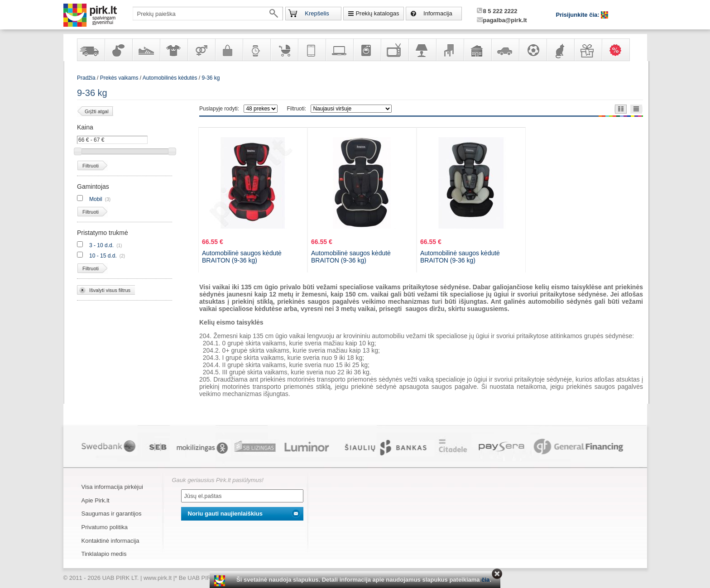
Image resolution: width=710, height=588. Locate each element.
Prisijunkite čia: (579, 15)
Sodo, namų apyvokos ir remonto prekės (477, 50)
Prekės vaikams (284, 50)
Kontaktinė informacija (110, 541)
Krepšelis (317, 13)
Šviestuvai (422, 50)
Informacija (438, 13)
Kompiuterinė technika (339, 50)
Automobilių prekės (505, 50)
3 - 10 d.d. (101, 245)
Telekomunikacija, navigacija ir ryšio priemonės (312, 50)
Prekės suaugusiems (201, 50)
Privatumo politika (105, 527)
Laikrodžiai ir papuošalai (256, 50)
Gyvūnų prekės (560, 50)
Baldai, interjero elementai (450, 50)
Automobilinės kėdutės (170, 78)
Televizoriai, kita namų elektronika (394, 50)
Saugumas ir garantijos (112, 514)
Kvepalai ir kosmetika (118, 50)
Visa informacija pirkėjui (112, 487)
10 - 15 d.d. (103, 256)
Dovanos (588, 50)
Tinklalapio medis (104, 554)
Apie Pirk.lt (96, 500)
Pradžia (86, 78)
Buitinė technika (367, 50)
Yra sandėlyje (91, 50)
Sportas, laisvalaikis (532, 50)
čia (485, 580)
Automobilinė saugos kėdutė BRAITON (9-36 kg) (242, 257)
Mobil (96, 199)
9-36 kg (211, 78)
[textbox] (208, 14)
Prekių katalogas (377, 13)
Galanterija (229, 50)
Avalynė (146, 50)
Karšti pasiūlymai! (619, 50)
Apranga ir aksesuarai (173, 50)
